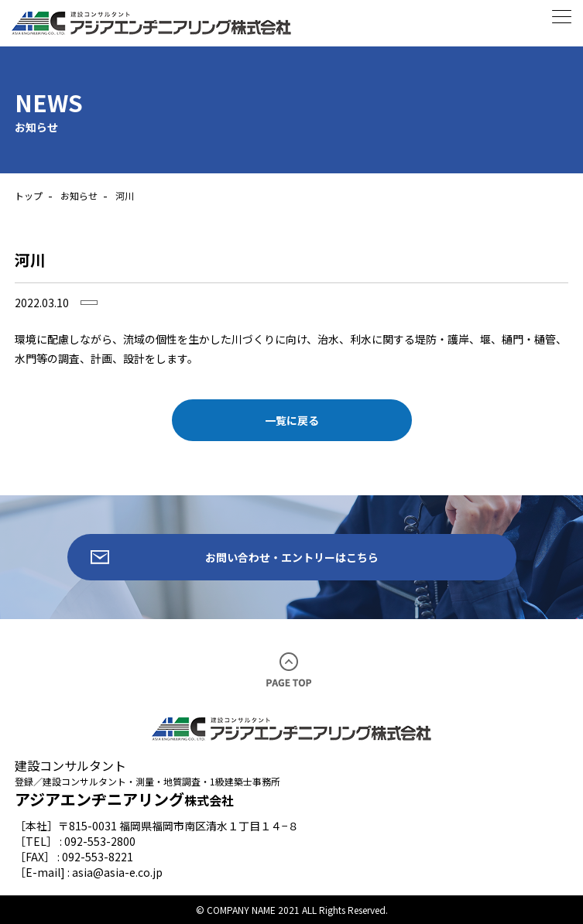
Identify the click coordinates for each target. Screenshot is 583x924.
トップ (29, 195)
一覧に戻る (292, 420)
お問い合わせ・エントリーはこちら (292, 557)
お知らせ (79, 195)
